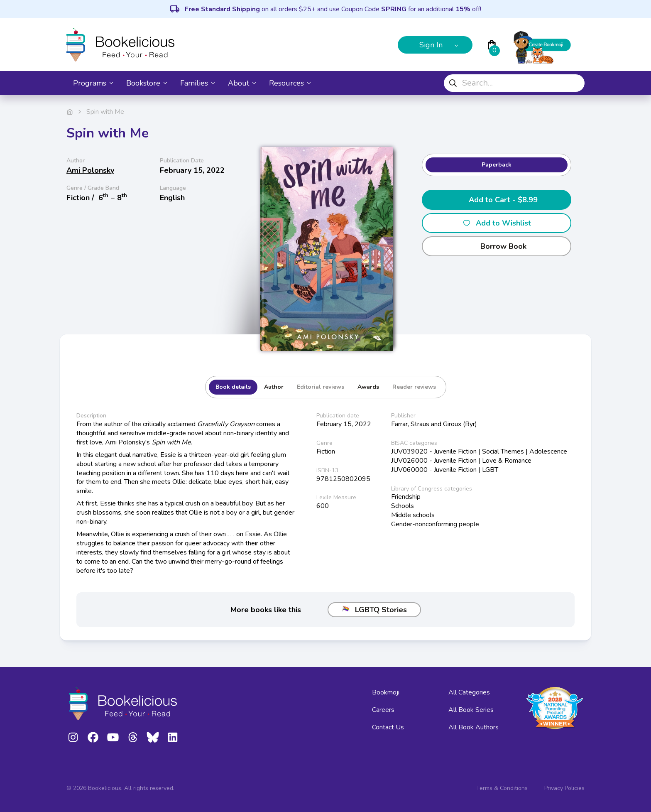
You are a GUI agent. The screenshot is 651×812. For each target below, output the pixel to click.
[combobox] (514, 83)
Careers (383, 710)
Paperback (497, 165)
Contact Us (388, 727)
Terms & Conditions (502, 788)
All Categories (469, 692)
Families (197, 83)
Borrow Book (497, 246)
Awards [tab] (368, 387)
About (242, 83)
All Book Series (471, 710)
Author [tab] (274, 387)
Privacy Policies (564, 788)
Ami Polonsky (90, 170)
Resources (290, 83)
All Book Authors (474, 727)
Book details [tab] (233, 387)
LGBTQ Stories (374, 610)
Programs (93, 83)
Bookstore (147, 83)
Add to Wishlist (497, 223)
